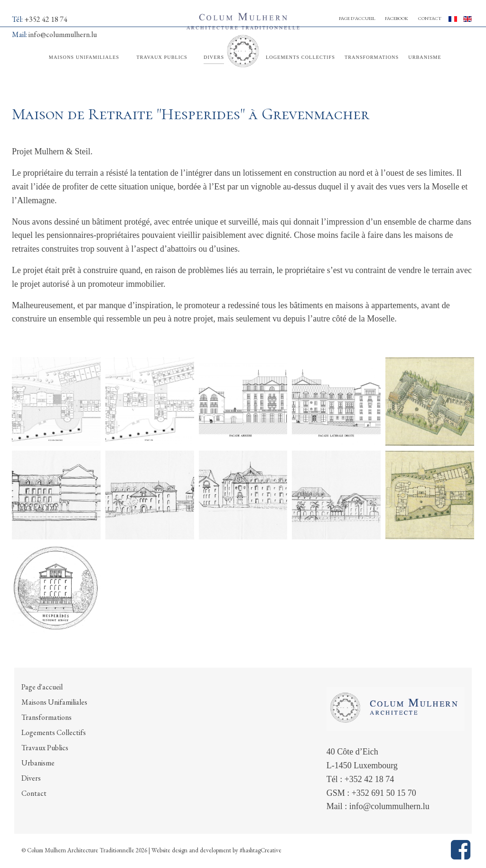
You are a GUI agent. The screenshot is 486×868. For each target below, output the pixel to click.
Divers (31, 778)
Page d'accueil (357, 18)
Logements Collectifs (54, 732)
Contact (430, 18)
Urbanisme (38, 763)
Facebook (397, 18)
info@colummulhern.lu (389, 806)
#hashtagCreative (261, 850)
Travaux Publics (45, 748)
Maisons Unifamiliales (54, 702)
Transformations (47, 717)
